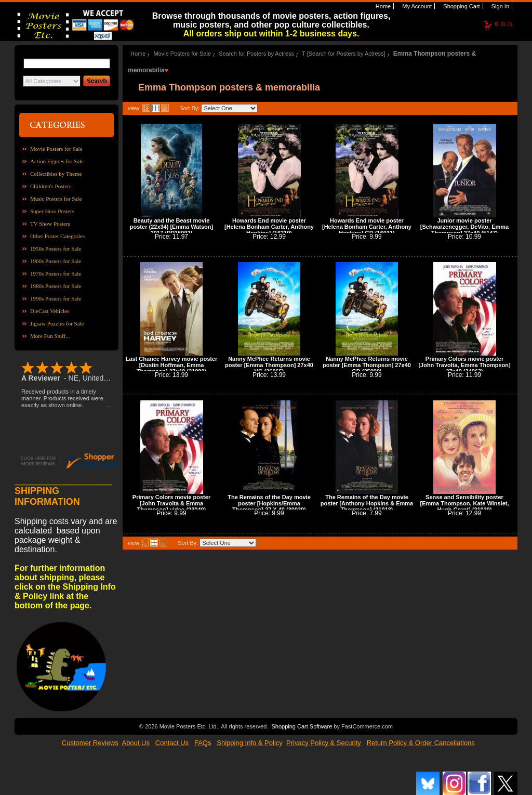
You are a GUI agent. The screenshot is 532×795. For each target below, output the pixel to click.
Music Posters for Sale (56, 199)
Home (382, 6)
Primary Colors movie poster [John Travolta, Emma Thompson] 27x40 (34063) (464, 365)
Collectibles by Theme (56, 174)
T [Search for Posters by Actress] (344, 54)
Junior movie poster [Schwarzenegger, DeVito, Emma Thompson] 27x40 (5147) (464, 227)
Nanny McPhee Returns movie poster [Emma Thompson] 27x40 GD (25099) (367, 365)
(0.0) (503, 24)
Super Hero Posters (52, 211)
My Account (416, 6)
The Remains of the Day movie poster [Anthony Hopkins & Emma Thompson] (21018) (367, 503)
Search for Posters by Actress (256, 54)
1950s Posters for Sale (56, 249)
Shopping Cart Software (302, 725)
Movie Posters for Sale (56, 149)
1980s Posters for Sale (56, 286)
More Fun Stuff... (50, 336)
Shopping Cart (461, 6)
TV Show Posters (50, 224)
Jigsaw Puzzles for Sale (57, 323)
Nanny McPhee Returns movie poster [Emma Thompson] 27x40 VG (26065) (269, 365)
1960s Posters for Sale (56, 261)
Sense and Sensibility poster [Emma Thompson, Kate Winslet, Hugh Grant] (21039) (464, 503)
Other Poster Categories (57, 236)
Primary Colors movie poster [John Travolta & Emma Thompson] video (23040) (171, 503)
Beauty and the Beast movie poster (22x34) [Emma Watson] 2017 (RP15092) (171, 227)
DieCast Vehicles (50, 311)
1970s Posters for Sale (56, 273)
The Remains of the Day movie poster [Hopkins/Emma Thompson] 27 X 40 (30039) (269, 503)
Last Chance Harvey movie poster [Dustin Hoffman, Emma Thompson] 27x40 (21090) (172, 365)
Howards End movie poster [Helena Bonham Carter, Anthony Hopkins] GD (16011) (367, 227)
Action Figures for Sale (57, 161)
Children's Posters (51, 186)
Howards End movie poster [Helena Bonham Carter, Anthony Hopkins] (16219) (269, 227)
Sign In (500, 6)
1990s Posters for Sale (56, 298)
